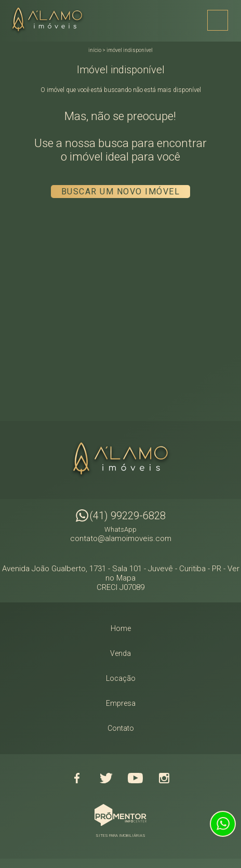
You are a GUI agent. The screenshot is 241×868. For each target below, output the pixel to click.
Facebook (77, 778)
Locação (121, 678)
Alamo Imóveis (120, 460)
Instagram (164, 778)
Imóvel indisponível (130, 50)
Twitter (106, 778)
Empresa (121, 703)
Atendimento (223, 824)
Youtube (135, 778)
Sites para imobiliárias (120, 836)
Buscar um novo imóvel (121, 192)
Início (95, 50)
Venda (120, 653)
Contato (121, 728)
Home (121, 628)
